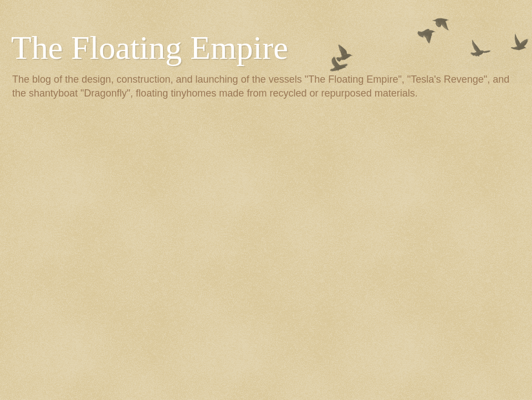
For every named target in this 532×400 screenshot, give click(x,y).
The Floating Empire (150, 48)
